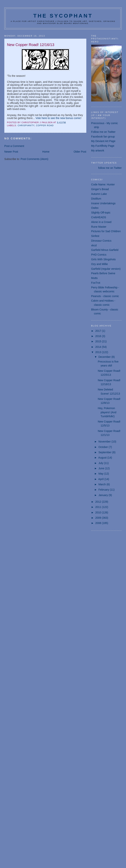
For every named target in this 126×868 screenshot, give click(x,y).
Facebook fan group (103, 137)
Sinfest (95, 236)
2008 (98, 523)
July (101, 463)
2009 (98, 518)
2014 (98, 347)
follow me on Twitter (110, 168)
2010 (98, 512)
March (102, 484)
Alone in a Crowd (101, 222)
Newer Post (11, 152)
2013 (98, 352)
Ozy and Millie (100, 264)
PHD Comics (99, 255)
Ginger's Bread (100, 189)
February (104, 490)
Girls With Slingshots (104, 259)
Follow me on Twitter (103, 132)
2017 (98, 331)
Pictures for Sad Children (106, 231)
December (105, 357)
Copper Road (45, 125)
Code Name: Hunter (103, 184)
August (103, 458)
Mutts (94, 278)
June (102, 468)
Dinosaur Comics (101, 241)
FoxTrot (96, 283)
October (103, 447)
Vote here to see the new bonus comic (58, 118)
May (101, 474)
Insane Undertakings (103, 203)
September (105, 452)
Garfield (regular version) (106, 269)
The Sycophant (63, 16)
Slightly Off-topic (101, 213)
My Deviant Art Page (103, 141)
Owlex (95, 208)
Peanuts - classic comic (105, 296)
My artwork (98, 151)
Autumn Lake (99, 194)
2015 (98, 341)
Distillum (96, 199)
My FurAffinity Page (103, 146)
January (103, 495)
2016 (98, 336)
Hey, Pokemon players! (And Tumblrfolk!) (107, 412)
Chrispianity (26, 125)
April (101, 479)
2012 (98, 502)
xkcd (94, 245)
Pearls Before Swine (103, 273)
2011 (98, 507)
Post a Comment (14, 146)
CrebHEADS (99, 217)
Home (46, 152)
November (105, 442)
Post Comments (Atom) (35, 159)
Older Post (80, 152)
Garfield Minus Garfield (105, 250)
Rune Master (99, 227)
